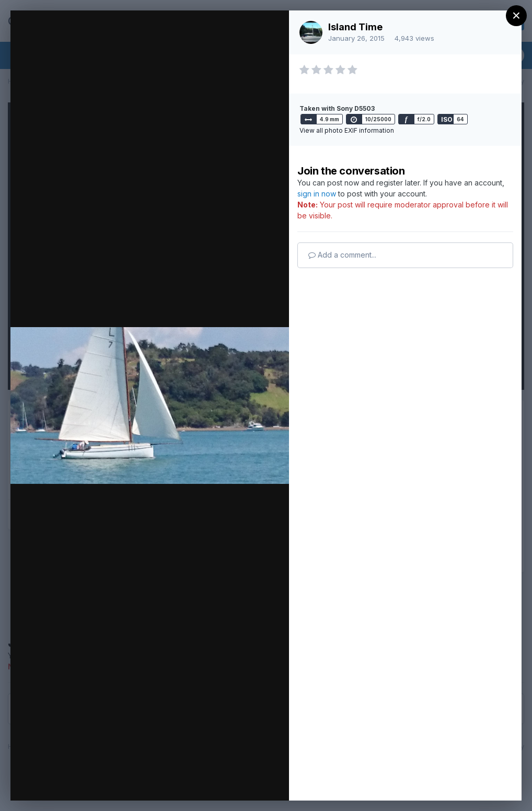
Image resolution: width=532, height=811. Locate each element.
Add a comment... (342, 255)
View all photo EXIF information (347, 130)
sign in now (317, 194)
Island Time (355, 27)
